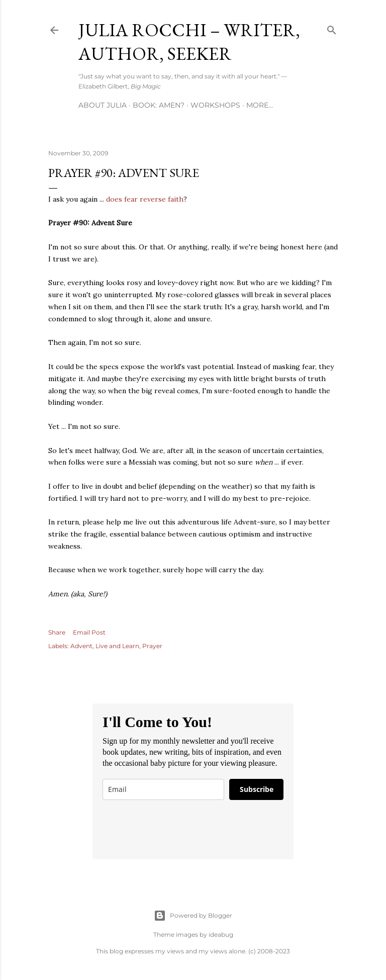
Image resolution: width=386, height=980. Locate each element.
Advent (81, 646)
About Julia (103, 105)
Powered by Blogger (193, 916)
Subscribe (257, 789)
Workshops (215, 105)
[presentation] (179, 830)
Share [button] (57, 632)
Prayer (152, 646)
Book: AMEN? (159, 105)
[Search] (332, 28)
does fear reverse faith (145, 199)
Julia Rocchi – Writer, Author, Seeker (189, 42)
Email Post (89, 632)
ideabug (221, 934)
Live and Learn (117, 646)
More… (260, 105)
